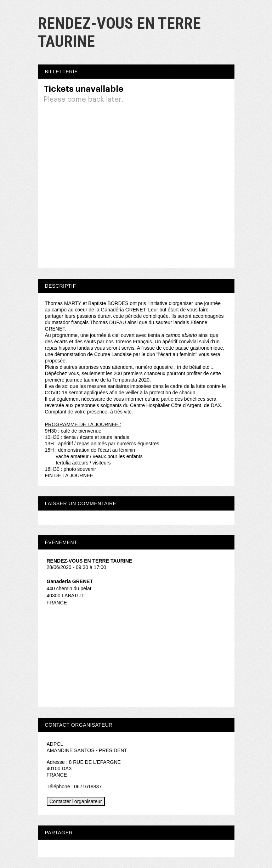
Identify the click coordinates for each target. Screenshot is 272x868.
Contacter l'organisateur (76, 801)
